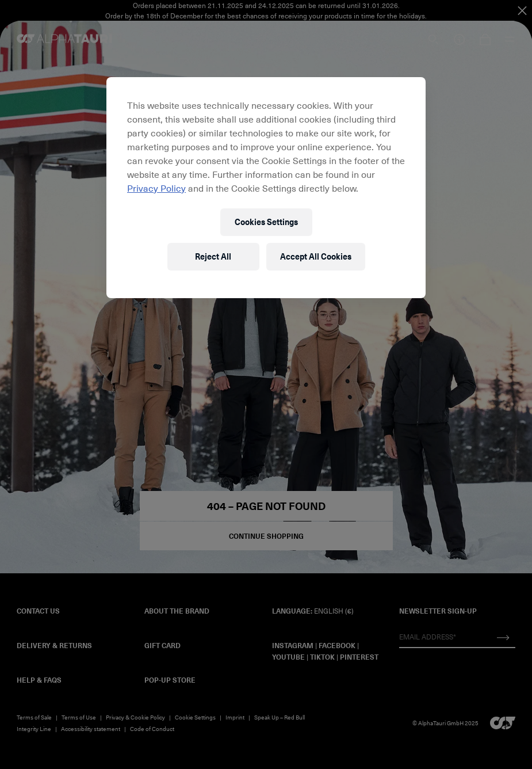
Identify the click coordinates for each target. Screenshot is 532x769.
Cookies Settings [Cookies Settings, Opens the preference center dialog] (266, 222)
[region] (266, 188)
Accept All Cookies (316, 256)
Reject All (213, 256)
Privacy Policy (156, 188)
